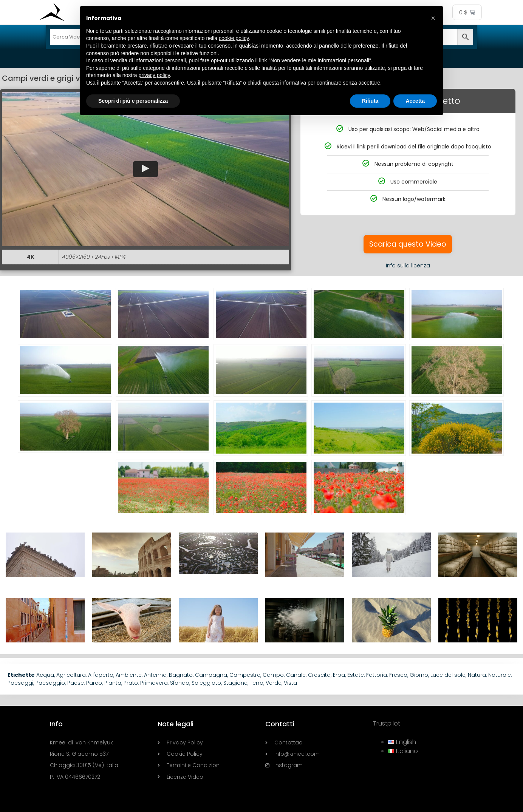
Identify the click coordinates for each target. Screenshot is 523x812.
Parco (94, 683)
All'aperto (101, 675)
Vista (290, 683)
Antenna (155, 675)
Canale (296, 675)
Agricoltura (71, 675)
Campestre (245, 675)
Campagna (211, 675)
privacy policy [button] (154, 75)
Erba (339, 675)
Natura (477, 675)
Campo (273, 675)
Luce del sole (448, 675)
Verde (274, 683)
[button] (145, 169)
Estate (356, 675)
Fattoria (377, 675)
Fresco (398, 675)
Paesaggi (20, 683)
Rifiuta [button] (370, 101)
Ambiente (129, 675)
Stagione (235, 683)
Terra (257, 683)
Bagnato (181, 675)
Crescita (319, 675)
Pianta (113, 683)
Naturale (500, 675)
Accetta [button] (415, 101)
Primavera (154, 683)
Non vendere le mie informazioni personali (320, 60)
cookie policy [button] (234, 38)
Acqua (45, 675)
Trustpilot (387, 723)
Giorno (419, 675)
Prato (131, 683)
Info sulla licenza (408, 266)
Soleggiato (206, 683)
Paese (76, 683)
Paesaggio (50, 683)
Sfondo (180, 683)
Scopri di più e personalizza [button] (133, 101)
